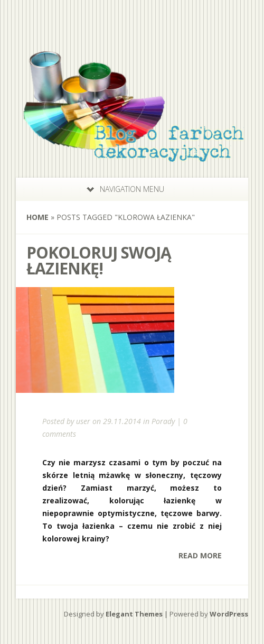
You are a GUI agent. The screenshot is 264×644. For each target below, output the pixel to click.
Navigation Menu (125, 189)
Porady (163, 421)
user (83, 421)
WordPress (229, 614)
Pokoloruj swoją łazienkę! (99, 260)
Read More (200, 555)
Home (37, 217)
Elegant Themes (134, 614)
